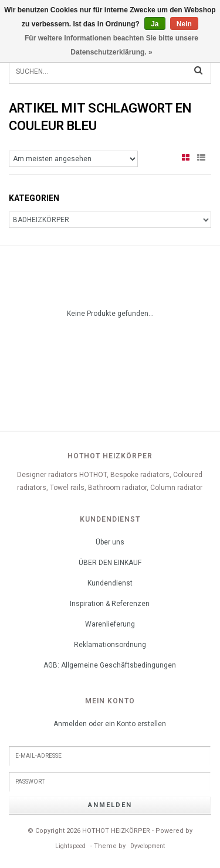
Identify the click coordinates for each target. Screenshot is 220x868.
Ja (155, 24)
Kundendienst (110, 583)
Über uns (110, 542)
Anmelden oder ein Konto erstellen (110, 724)
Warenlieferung (110, 624)
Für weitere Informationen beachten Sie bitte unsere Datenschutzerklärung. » (111, 45)
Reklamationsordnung (110, 645)
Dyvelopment (148, 846)
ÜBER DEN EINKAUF (110, 563)
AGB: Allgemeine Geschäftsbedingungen (110, 665)
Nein (184, 24)
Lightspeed (70, 846)
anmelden (110, 805)
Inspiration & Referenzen (110, 604)
